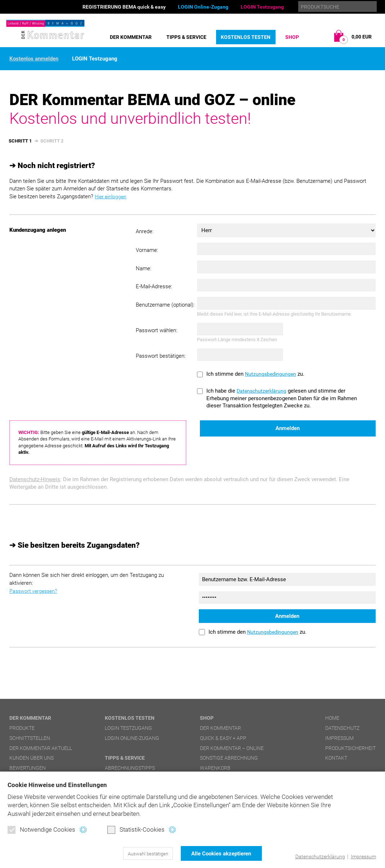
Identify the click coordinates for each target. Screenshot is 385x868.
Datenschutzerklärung (317, 856)
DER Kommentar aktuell (41, 748)
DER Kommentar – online (232, 748)
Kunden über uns (32, 758)
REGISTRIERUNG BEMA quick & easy (124, 7)
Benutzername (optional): (165, 305)
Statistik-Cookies (136, 831)
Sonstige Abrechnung (229, 758)
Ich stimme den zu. (256, 374)
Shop (292, 37)
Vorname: (147, 250)
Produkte (22, 728)
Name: (144, 268)
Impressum (362, 856)
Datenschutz (342, 728)
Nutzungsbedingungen (271, 374)
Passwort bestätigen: (161, 356)
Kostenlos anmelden (34, 59)
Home (332, 718)
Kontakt (336, 758)
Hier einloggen (111, 196)
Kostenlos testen (246, 37)
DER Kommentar (131, 37)
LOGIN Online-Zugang (203, 7)
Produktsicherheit (350, 748)
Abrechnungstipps (130, 768)
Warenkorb (215, 768)
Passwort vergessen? (35, 591)
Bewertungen (28, 768)
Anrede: (145, 231)
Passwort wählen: (156, 330)
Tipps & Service (186, 37)
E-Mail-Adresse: (154, 286)
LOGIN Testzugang (262, 7)
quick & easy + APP (223, 738)
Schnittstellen (30, 738)
